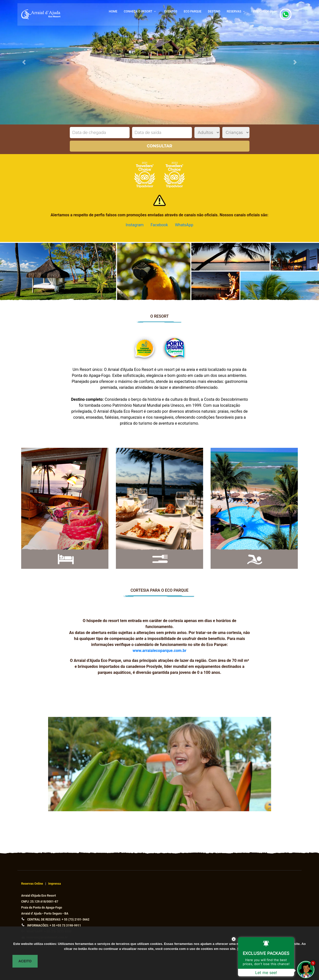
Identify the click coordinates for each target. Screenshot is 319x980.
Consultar (159, 146)
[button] (24, 62)
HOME (113, 11)
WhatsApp (184, 225)
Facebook (159, 225)
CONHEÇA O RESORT (138, 11)
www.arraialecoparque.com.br (159, 651)
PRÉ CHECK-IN (263, 11)
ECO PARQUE (193, 11)
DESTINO (214, 11)
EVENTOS (171, 11)
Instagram (135, 225)
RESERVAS (234, 11)
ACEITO (25, 961)
